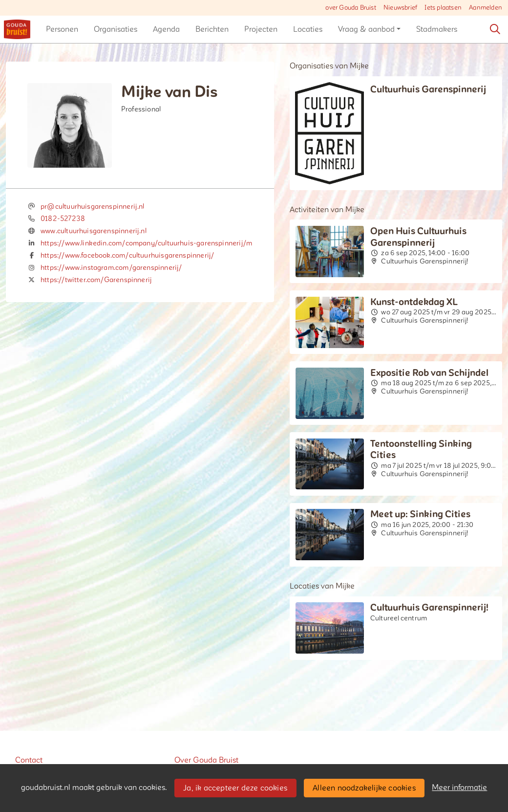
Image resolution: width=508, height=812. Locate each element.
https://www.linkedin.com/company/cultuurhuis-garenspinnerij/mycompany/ (165, 243)
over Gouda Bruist (350, 8)
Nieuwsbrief (400, 8)
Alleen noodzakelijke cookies (364, 788)
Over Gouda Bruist (206, 760)
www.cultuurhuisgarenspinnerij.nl (94, 231)
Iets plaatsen (443, 8)
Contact (29, 760)
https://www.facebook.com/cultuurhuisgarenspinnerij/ (127, 255)
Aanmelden (486, 8)
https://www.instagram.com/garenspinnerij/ (111, 268)
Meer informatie (459, 788)
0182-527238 (63, 219)
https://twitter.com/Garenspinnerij (96, 280)
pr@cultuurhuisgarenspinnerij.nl (93, 207)
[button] (62, 29)
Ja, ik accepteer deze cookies (235, 788)
